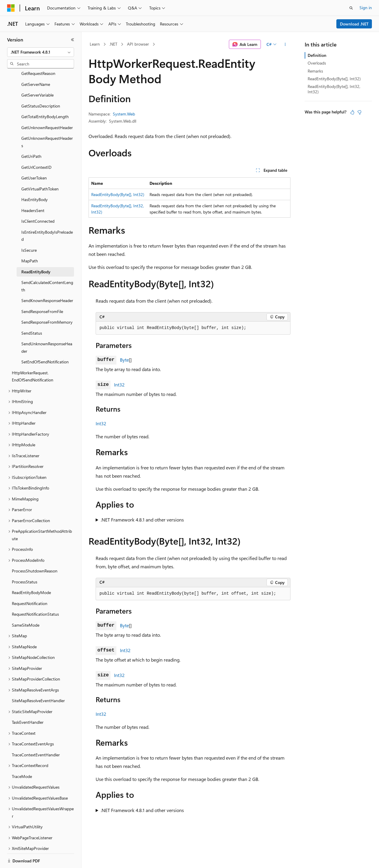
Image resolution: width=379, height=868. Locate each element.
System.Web (124, 114)
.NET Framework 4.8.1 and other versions (142, 520)
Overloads (317, 63)
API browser (138, 44)
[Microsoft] (11, 8)
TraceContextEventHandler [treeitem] (36, 734)
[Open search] (351, 8)
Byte (124, 360)
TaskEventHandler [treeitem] (28, 702)
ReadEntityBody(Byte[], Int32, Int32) (334, 89)
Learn (95, 44)
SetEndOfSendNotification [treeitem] (45, 341)
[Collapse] (73, 40)
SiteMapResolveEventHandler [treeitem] (38, 680)
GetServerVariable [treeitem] (37, 74)
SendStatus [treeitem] (32, 313)
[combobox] (41, 52)
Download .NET (354, 24)
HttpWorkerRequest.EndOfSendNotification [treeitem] (33, 356)
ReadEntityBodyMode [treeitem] (31, 572)
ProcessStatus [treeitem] (25, 561)
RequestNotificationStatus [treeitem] (35, 594)
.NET (113, 44)
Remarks (315, 71)
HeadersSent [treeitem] (33, 190)
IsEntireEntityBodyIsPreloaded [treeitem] (47, 215)
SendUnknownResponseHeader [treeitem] (47, 327)
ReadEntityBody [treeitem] (36, 251)
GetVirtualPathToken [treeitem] (40, 168)
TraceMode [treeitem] (22, 756)
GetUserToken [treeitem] (34, 157)
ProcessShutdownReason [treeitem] (35, 550)
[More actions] (285, 44)
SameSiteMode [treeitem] (26, 605)
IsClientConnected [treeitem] (38, 201)
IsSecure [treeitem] (29, 230)
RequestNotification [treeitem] (30, 583)
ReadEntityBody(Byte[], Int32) (118, 194)
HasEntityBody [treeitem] (34, 179)
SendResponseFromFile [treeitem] (42, 291)
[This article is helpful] (352, 112)
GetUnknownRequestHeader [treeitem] (47, 107)
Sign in (366, 8)
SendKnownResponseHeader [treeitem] (47, 280)
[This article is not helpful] (359, 112)
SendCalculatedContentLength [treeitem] (47, 266)
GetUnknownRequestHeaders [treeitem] (47, 121)
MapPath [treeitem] (30, 240)
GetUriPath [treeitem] (31, 136)
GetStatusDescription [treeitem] (41, 85)
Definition (317, 55)
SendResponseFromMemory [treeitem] (47, 302)
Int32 (119, 385)
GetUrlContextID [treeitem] (36, 147)
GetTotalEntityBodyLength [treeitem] (45, 96)
